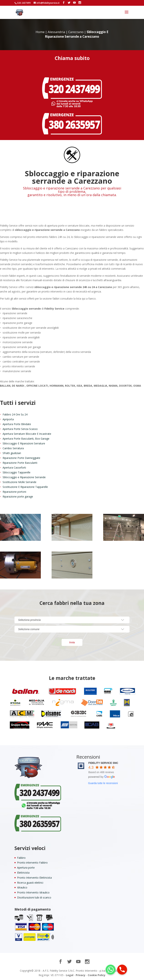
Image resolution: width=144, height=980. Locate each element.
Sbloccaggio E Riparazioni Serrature (24, 443)
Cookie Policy (97, 975)
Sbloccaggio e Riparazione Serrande (24, 477)
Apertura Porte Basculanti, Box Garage (26, 439)
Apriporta (8, 419)
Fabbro (21, 858)
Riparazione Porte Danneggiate (21, 458)
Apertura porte (26, 868)
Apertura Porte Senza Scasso (20, 429)
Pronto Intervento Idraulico (33, 892)
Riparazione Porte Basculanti (20, 463)
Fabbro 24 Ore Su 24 (15, 414)
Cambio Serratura (13, 448)
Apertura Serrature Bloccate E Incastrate (27, 434)
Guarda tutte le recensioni (103, 783)
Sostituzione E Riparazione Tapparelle (25, 487)
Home (40, 32)
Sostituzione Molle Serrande (19, 482)
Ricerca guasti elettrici (30, 883)
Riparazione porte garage (18, 496)
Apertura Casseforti (14, 468)
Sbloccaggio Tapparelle (17, 472)
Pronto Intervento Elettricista (34, 878)
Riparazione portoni (14, 492)
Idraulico (22, 887)
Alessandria (56, 32)
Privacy (81, 975)
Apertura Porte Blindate (17, 424)
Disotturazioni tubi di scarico (34, 897)
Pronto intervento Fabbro (32, 863)
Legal (70, 975)
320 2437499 (24, 3)
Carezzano (76, 32)
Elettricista (23, 873)
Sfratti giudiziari (12, 453)
